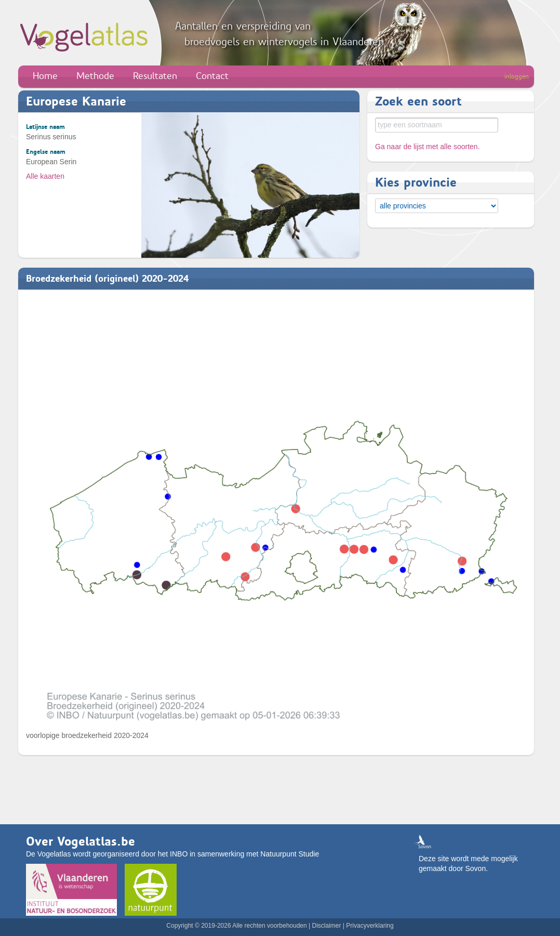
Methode (95, 76)
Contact (212, 76)
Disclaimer (326, 926)
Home (45, 76)
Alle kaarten (45, 176)
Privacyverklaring (370, 926)
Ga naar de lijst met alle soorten (426, 147)
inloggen (517, 76)
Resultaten (155, 76)
